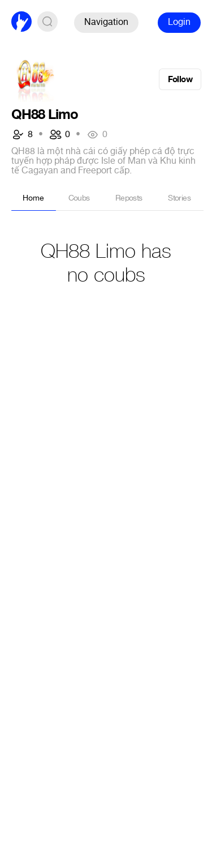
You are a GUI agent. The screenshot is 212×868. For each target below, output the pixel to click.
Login (179, 22)
